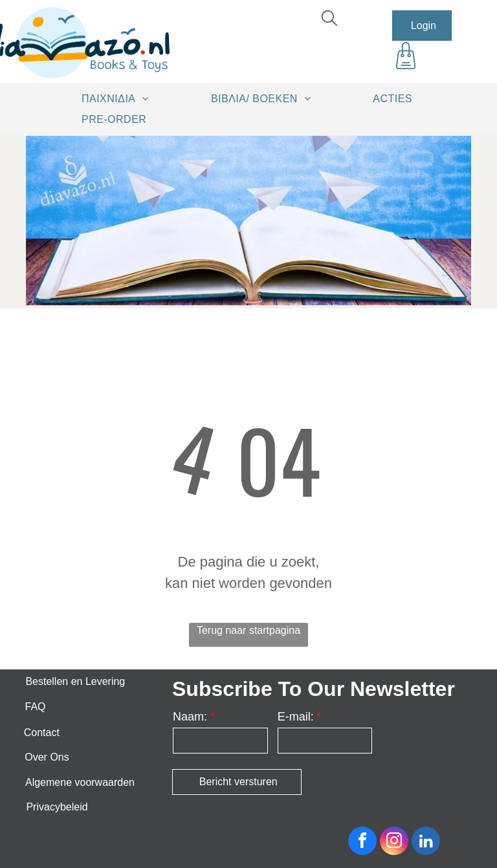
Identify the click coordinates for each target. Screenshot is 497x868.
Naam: (190, 717)
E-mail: (296, 717)
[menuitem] (120, 98)
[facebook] (362, 842)
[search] (329, 20)
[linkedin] (426, 842)
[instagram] (394, 842)
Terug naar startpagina (248, 630)
